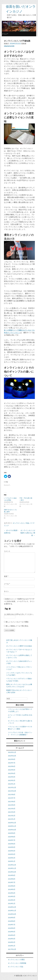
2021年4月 (12, 809)
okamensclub (9, 46)
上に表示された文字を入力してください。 (19, 614)
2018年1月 (12, 946)
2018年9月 (12, 918)
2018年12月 (12, 907)
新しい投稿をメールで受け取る (17, 626)
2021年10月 (12, 791)
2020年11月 (12, 826)
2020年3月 (12, 854)
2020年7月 (12, 840)
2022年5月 (12, 770)
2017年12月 (12, 949)
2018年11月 (12, 911)
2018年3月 (12, 939)
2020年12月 (12, 823)
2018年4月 (12, 935)
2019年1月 (12, 903)
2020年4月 (12, 851)
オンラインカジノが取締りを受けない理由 (28, 533)
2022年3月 (12, 777)
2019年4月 (12, 893)
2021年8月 (12, 794)
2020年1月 (12, 861)
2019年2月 (12, 900)
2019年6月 (12, 886)
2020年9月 (12, 833)
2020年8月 (12, 837)
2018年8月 (12, 921)
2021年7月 (12, 798)
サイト (6, 591)
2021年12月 (12, 787)
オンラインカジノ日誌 (21, 523)
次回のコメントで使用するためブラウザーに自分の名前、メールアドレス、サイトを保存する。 (19, 601)
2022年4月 (12, 773)
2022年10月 (12, 756)
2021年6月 (12, 802)
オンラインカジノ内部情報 (17, 963)
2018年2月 (12, 942)
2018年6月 (12, 928)
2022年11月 (12, 752)
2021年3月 (12, 812)
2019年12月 (12, 865)
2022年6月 (12, 766)
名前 (6, 576)
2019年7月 (12, 882)
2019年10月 (12, 872)
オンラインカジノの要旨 (16, 960)
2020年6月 (12, 844)
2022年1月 (12, 784)
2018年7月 (12, 925)
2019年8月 (12, 879)
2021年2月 (12, 816)
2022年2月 (12, 780)
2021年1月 (12, 819)
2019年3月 (12, 896)
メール (7, 584)
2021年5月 (12, 805)
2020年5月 (12, 847)
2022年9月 (12, 759)
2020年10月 (12, 830)
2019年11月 (12, 868)
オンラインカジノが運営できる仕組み (19, 646)
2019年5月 (12, 889)
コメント (7, 551)
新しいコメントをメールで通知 (17, 622)
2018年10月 (12, 914)
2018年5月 (12, 932)
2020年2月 (12, 858)
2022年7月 (12, 763)
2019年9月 (12, 875)
